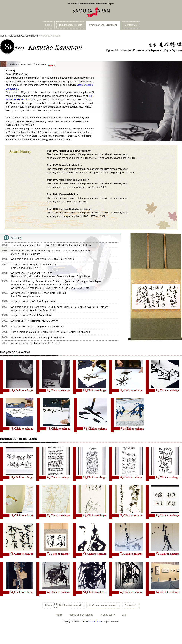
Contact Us (131, 25)
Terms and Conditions (81, 615)
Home (49, 25)
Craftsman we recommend (103, 25)
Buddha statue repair (70, 25)
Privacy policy (107, 615)
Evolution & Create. (94, 622)
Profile (59, 615)
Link (124, 615)
